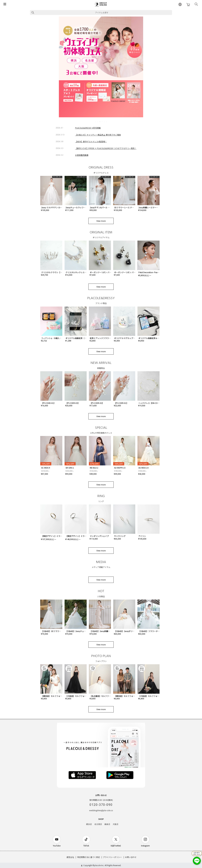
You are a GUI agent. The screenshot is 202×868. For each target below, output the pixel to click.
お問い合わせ (131, 857)
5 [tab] (104, 122)
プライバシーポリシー (112, 857)
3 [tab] (100, 122)
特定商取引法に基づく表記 (89, 857)
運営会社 (70, 857)
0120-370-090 (101, 805)
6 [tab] (107, 122)
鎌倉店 (107, 824)
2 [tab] (98, 122)
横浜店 (89, 824)
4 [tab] (102, 122)
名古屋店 (98, 824)
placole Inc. (99, 865)
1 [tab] (96, 122)
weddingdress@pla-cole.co (101, 810)
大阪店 (116, 824)
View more (101, 221)
